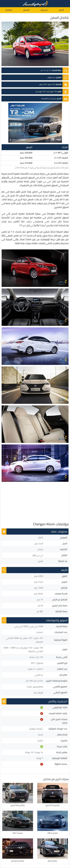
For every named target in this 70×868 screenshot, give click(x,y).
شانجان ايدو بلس (18, 861)
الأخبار (61, 10)
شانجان (47, 779)
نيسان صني (50, 221)
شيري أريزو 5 (45, 225)
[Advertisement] (35, 502)
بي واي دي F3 (26, 225)
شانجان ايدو (52, 861)
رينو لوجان (7, 221)
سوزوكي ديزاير (34, 221)
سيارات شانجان (46, 178)
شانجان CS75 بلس (52, 805)
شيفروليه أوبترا (60, 225)
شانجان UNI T (18, 833)
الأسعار (26, 10)
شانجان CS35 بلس (18, 805)
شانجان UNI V (53, 833)
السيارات (44, 10)
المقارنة (9, 10)
